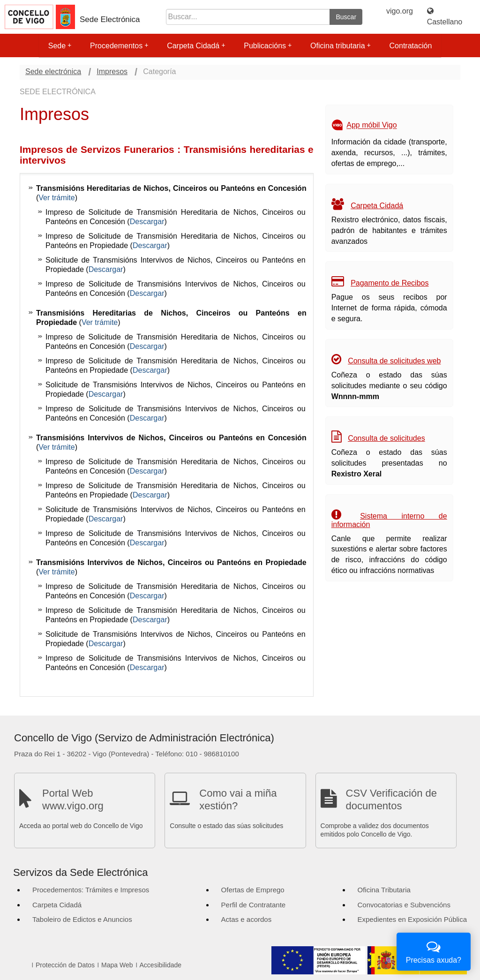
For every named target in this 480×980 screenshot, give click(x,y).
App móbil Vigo (371, 125)
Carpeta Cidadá (196, 46)
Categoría (159, 72)
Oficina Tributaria (384, 890)
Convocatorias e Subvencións (404, 905)
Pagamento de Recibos (390, 283)
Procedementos (119, 46)
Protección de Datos (65, 965)
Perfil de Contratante (254, 905)
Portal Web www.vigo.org (73, 799)
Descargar (147, 222)
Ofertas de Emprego (253, 890)
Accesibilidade (161, 965)
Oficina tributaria (341, 46)
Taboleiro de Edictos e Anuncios (82, 919)
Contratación (411, 46)
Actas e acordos (247, 919)
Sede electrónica (53, 72)
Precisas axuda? (434, 951)
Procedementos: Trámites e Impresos (91, 890)
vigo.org (400, 11)
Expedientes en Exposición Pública (412, 919)
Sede (60, 46)
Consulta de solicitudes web (394, 361)
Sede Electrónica (110, 19)
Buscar (346, 17)
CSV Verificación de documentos (391, 799)
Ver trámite (56, 198)
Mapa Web (117, 965)
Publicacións (268, 46)
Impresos (112, 72)
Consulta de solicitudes (386, 438)
